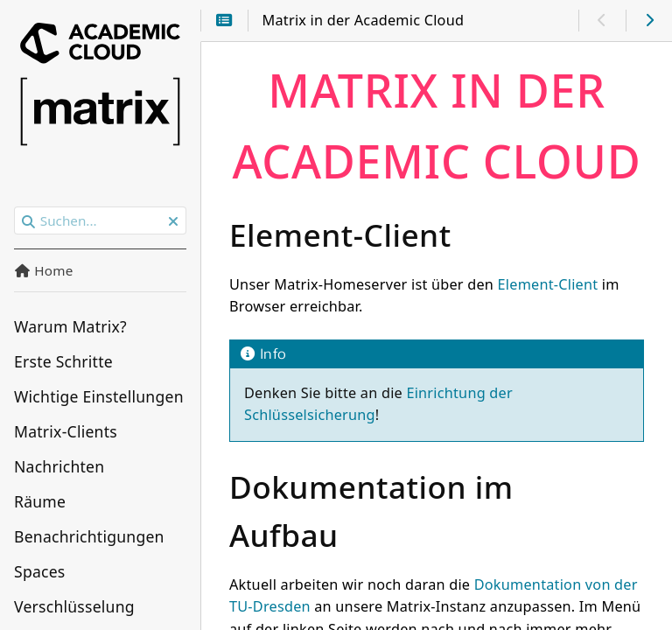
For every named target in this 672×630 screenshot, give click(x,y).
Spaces (40, 571)
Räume (40, 501)
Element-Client (548, 284)
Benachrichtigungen (89, 536)
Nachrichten (59, 466)
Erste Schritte (63, 361)
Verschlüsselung (74, 606)
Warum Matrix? (70, 326)
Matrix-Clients (66, 431)
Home (44, 270)
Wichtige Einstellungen (99, 396)
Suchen (15, 207)
